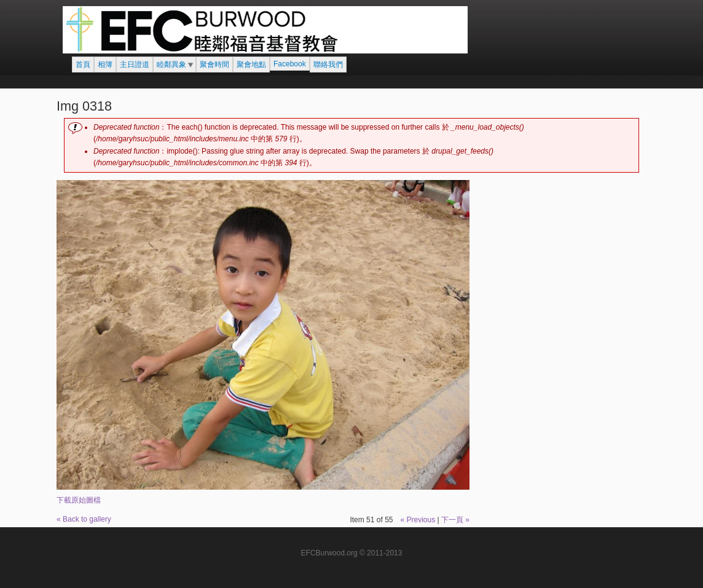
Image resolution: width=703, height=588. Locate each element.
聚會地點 (251, 65)
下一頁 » (455, 520)
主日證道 (135, 65)
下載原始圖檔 (79, 500)
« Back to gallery (84, 519)
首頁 (83, 65)
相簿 (105, 65)
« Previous (418, 520)
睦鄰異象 (171, 65)
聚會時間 (214, 65)
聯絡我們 (328, 65)
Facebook (290, 64)
